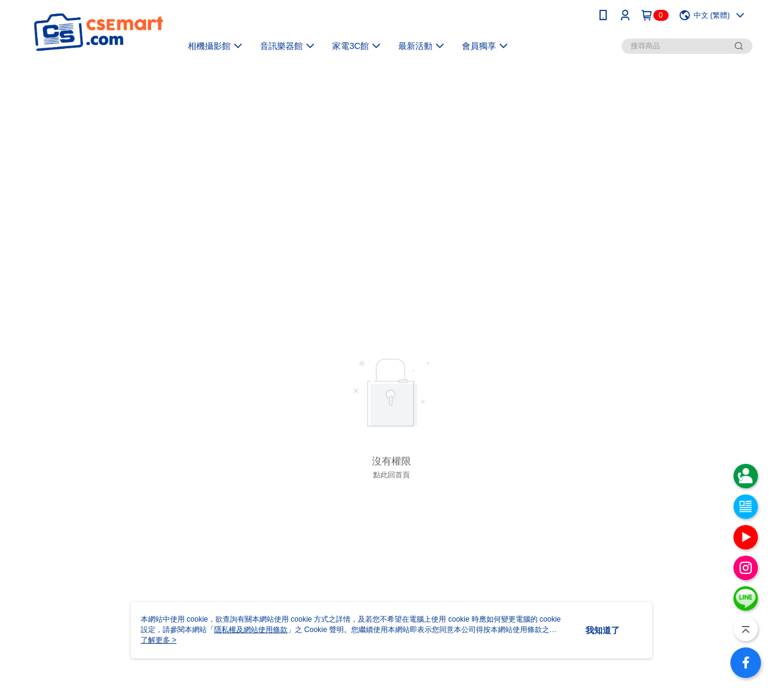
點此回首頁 (391, 475)
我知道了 (603, 630)
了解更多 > (158, 640)
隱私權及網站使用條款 (251, 630)
